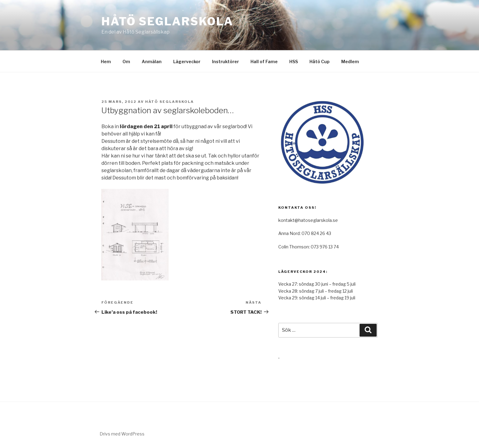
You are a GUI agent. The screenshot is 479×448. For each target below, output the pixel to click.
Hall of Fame (264, 61)
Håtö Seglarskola (167, 21)
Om (126, 61)
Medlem (350, 61)
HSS (294, 61)
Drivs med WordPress (122, 434)
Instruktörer (225, 61)
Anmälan (152, 61)
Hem (106, 61)
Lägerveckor (187, 61)
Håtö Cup (320, 61)
